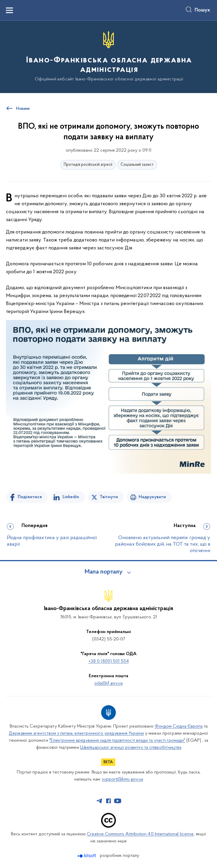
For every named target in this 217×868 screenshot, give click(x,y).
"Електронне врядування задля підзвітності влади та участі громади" (117, 741)
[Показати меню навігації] (9, 10)
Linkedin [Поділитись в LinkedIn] (71, 497)
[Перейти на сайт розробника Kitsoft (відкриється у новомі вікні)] (87, 856)
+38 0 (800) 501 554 (109, 661)
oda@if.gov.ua (108, 683)
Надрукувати (152, 497)
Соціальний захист (137, 165)
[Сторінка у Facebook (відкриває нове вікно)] (108, 801)
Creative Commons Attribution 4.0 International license (140, 834)
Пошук (202, 10)
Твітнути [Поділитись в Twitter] (109, 497)
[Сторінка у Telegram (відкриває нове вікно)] (99, 801)
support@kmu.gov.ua (123, 779)
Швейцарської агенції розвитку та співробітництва (131, 748)
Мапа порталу (104, 572)
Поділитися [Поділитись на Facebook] (30, 497)
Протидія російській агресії (88, 165)
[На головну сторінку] (108, 56)
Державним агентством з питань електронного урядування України (76, 733)
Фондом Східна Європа (179, 726)
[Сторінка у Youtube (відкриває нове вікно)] (118, 801)
